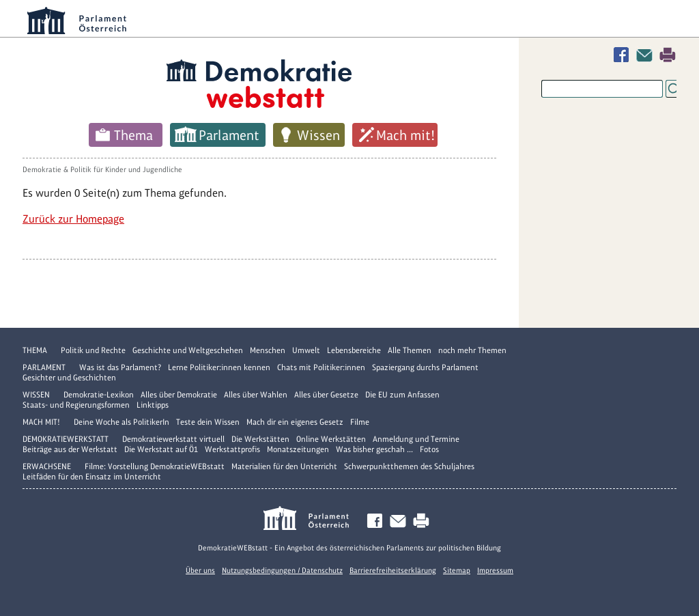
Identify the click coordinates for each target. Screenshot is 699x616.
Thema (133, 135)
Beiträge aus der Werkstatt (70, 449)
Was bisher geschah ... (374, 449)
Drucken (668, 55)
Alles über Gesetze (326, 395)
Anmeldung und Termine (416, 439)
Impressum (495, 570)
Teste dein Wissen (208, 422)
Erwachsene (47, 466)
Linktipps (153, 405)
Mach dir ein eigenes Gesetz (295, 422)
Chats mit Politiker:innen (321, 367)
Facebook (624, 55)
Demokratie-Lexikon (99, 395)
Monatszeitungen (298, 449)
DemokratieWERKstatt (66, 439)
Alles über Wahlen (256, 395)
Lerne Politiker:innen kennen (219, 367)
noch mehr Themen (472, 350)
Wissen (318, 135)
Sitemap (457, 570)
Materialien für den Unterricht (284, 466)
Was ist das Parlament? (120, 367)
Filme (360, 422)
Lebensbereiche (354, 350)
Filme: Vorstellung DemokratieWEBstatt (155, 466)
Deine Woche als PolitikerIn (122, 422)
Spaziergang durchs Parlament (425, 367)
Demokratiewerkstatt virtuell (173, 439)
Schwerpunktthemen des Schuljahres (409, 466)
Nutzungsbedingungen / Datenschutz (282, 570)
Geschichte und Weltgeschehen (188, 350)
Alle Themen (410, 350)
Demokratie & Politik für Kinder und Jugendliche (102, 169)
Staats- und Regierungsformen (76, 405)
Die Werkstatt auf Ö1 (161, 449)
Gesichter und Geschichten (69, 378)
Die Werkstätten (260, 439)
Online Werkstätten (331, 439)
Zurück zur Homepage (73, 219)
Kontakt (647, 55)
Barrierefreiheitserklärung (393, 570)
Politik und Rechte (93, 350)
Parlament (229, 135)
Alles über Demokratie (179, 395)
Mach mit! (405, 135)
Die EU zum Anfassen (402, 395)
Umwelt (306, 350)
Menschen (268, 350)
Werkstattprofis (232, 449)
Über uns (200, 570)
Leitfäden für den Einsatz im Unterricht (92, 477)
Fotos (429, 449)
